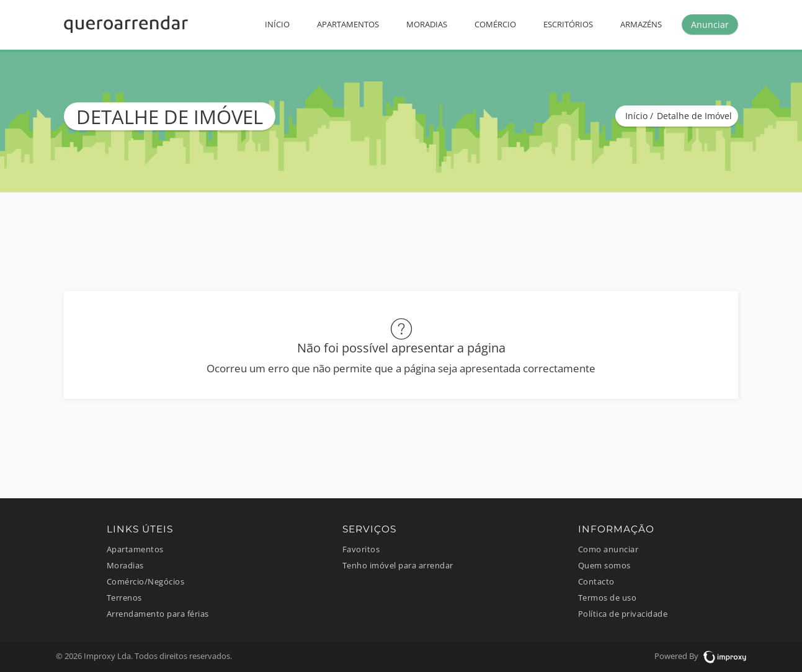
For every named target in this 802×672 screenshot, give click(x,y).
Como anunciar (608, 549)
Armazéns (641, 25)
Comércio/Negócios (146, 582)
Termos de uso (608, 598)
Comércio (495, 25)
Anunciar (710, 25)
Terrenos (124, 598)
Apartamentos (348, 25)
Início (277, 25)
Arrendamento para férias (158, 614)
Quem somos (604, 566)
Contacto (596, 582)
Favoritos (361, 549)
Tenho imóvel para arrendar (398, 566)
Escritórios (568, 25)
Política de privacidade (623, 614)
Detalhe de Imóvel (694, 116)
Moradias (427, 25)
